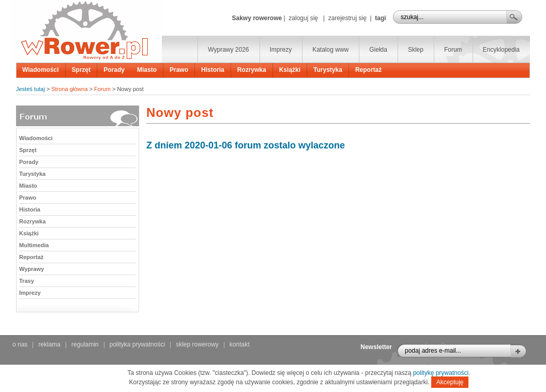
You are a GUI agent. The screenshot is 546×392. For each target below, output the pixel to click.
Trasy (27, 281)
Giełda (378, 50)
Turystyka (328, 70)
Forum (453, 50)
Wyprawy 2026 (228, 50)
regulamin (85, 344)
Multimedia (34, 245)
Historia (213, 70)
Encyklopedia (501, 50)
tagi (380, 18)
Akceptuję (450, 382)
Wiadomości (41, 70)
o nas (20, 344)
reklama (49, 344)
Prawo (179, 70)
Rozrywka (252, 70)
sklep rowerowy (197, 344)
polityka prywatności (137, 344)
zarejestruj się (347, 18)
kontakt (240, 344)
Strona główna (69, 89)
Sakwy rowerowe (257, 18)
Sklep (416, 50)
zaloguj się (303, 18)
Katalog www (330, 50)
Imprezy (281, 50)
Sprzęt (81, 70)
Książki (290, 70)
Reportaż (368, 70)
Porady (114, 70)
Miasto (147, 70)
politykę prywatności (441, 373)
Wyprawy (32, 269)
